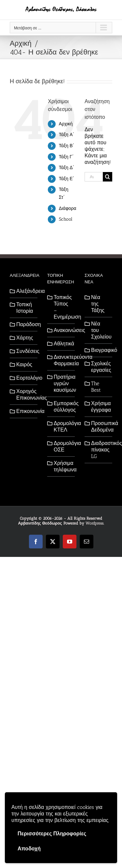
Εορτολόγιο (25, 378)
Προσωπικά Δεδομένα (100, 426)
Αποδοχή (29, 849)
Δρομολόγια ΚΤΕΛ (63, 426)
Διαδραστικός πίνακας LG (100, 450)
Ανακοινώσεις (63, 330)
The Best (96, 387)
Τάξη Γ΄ (66, 157)
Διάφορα (68, 208)
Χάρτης (25, 338)
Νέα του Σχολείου (100, 330)
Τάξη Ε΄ (67, 179)
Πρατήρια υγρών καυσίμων (63, 383)
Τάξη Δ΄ (67, 168)
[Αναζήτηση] (108, 177)
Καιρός (24, 364)
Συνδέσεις (25, 351)
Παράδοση (25, 324)
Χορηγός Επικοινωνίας (25, 395)
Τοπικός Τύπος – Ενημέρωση (63, 307)
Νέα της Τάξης (98, 304)
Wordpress (95, 523)
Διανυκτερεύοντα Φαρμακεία (63, 360)
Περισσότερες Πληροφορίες (52, 834)
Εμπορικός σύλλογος (63, 407)
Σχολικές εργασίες (100, 367)
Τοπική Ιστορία (25, 308)
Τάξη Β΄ (67, 146)
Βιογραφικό (100, 350)
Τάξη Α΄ (67, 135)
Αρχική (66, 124)
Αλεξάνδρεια (25, 291)
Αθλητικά (63, 344)
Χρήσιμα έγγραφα (100, 407)
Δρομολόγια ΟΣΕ (63, 446)
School (66, 219)
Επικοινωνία (25, 411)
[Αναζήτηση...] (94, 177)
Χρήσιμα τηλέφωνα (63, 466)
